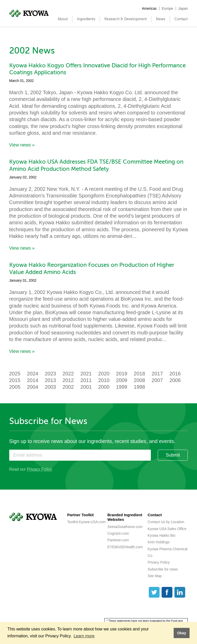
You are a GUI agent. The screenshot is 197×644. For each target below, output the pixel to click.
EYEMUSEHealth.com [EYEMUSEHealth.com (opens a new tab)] (125, 547)
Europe (167, 8)
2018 (140, 374)
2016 (175, 374)
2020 (104, 374)
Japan (183, 8)
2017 (157, 374)
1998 (140, 387)
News (161, 19)
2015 (15, 380)
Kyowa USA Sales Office (167, 529)
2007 (157, 380)
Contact (181, 19)
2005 (15, 387)
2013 (50, 380)
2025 (15, 374)
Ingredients (86, 19)
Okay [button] (181, 633)
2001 (86, 387)
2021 (86, 374)
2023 (50, 374)
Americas (149, 8)
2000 (104, 387)
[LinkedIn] (180, 592)
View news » (22, 145)
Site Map (155, 576)
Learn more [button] (84, 636)
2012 (68, 380)
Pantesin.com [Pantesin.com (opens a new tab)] (118, 540)
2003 (50, 387)
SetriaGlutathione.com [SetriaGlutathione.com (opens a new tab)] (125, 527)
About (63, 19)
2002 (68, 387)
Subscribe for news (163, 569)
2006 (175, 380)
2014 (33, 380)
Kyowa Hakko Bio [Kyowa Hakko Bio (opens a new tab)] (162, 535)
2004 (33, 387)
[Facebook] (167, 592)
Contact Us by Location (166, 522)
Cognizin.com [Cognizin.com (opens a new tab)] (118, 533)
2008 (140, 380)
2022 (68, 374)
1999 (122, 387)
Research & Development (126, 19)
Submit (173, 455)
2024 (33, 374)
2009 (122, 380)
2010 (104, 380)
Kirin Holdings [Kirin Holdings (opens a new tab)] (159, 542)
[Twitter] (154, 592)
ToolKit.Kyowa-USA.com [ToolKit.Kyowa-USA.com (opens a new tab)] (86, 522)
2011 (86, 380)
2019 (122, 374)
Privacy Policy (40, 469)
